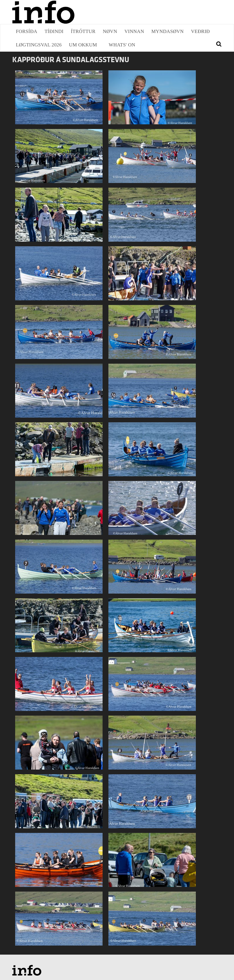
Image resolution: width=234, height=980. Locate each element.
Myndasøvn (168, 31)
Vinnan (134, 31)
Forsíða (27, 31)
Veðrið (200, 31)
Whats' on (122, 45)
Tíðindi (54, 31)
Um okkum (83, 45)
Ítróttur (83, 31)
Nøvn (110, 31)
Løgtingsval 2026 (39, 45)
